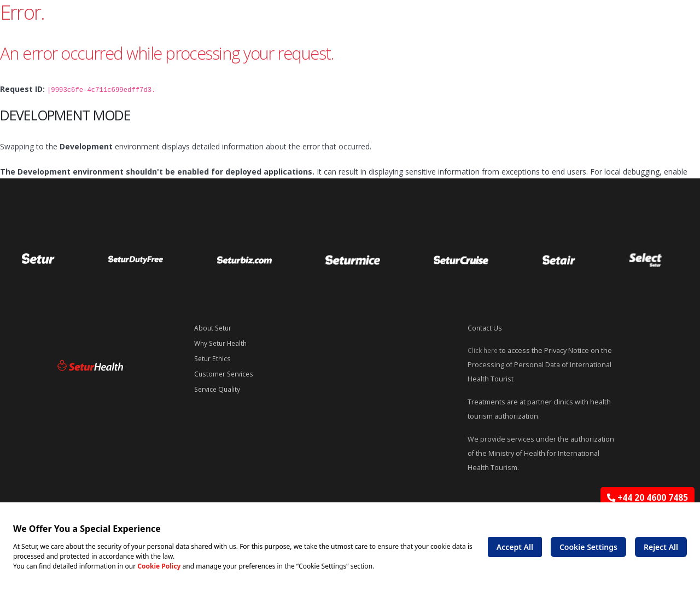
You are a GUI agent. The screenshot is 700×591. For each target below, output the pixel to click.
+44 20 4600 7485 (647, 498)
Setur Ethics (214, 359)
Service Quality (218, 389)
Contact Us (485, 328)
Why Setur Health (223, 343)
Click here (483, 350)
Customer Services (225, 374)
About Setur (214, 328)
